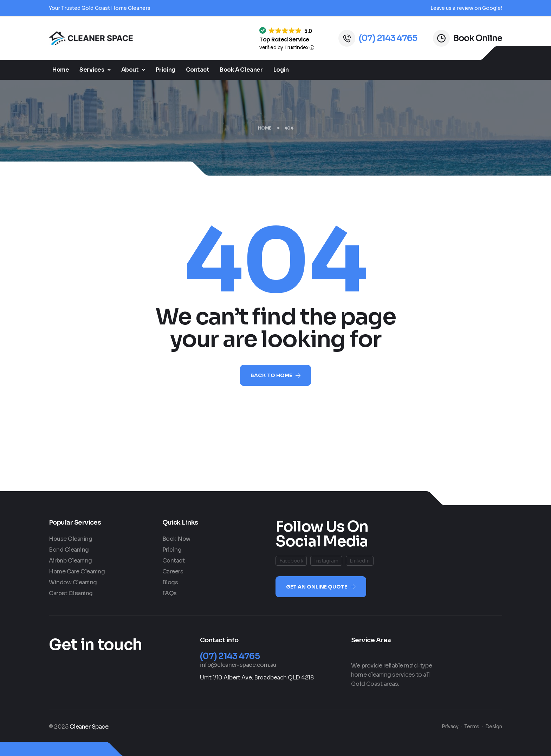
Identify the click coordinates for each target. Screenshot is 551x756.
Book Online (478, 38)
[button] (95, 70)
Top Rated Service (284, 40)
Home (61, 70)
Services (95, 70)
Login (281, 70)
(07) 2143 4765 (388, 38)
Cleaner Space (89, 727)
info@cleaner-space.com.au (238, 665)
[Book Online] (441, 38)
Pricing (166, 70)
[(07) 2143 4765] (347, 38)
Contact (198, 70)
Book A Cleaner (241, 70)
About (133, 70)
